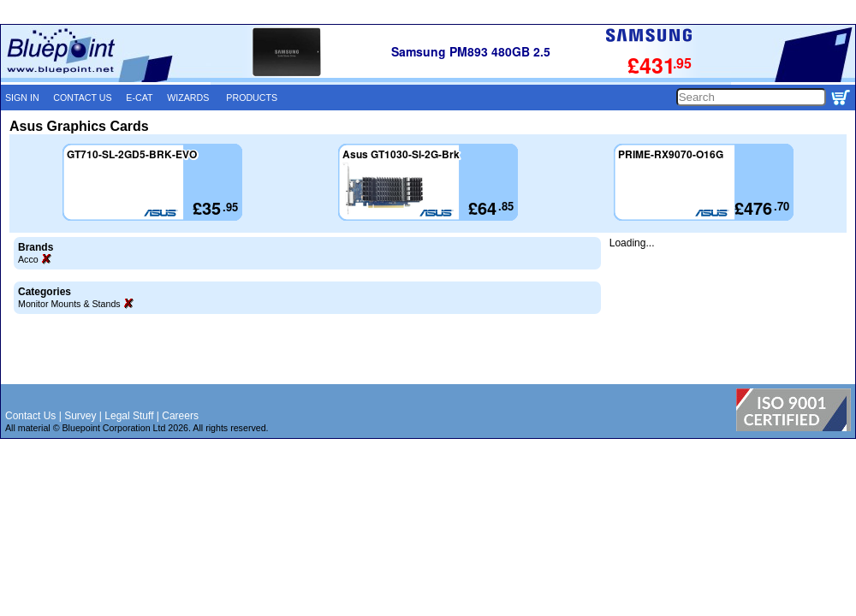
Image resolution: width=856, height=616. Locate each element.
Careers (180, 416)
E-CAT (139, 98)
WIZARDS (188, 98)
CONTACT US (82, 98)
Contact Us (30, 416)
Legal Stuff (129, 416)
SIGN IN (22, 98)
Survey (80, 416)
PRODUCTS (252, 98)
